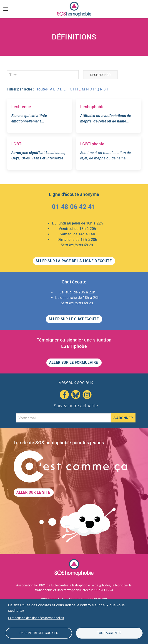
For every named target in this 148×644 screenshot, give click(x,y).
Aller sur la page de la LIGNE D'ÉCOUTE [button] (74, 261)
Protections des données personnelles (36, 618)
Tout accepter (109, 633)
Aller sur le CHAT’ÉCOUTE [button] (74, 319)
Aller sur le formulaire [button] (74, 362)
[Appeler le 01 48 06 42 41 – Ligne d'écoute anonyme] (74, 208)
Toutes (42, 89)
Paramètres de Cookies (39, 633)
